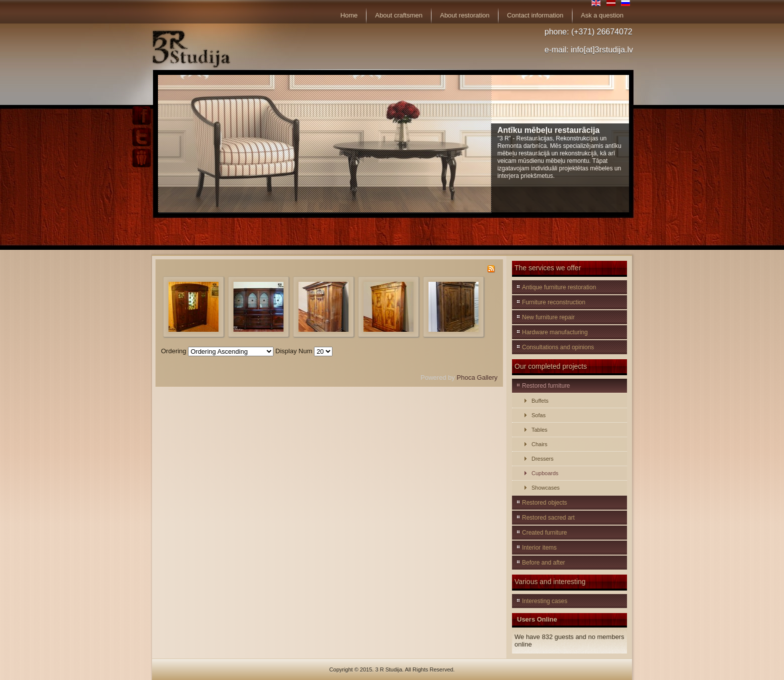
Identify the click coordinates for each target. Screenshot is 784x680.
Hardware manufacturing (555, 332)
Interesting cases (545, 601)
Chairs (539, 444)
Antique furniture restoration (559, 287)
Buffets (540, 401)
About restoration (465, 15)
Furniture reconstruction (554, 302)
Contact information (535, 15)
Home (349, 15)
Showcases (545, 488)
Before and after (543, 563)
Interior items (539, 548)
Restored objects (544, 503)
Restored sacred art (548, 518)
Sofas (538, 415)
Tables (539, 430)
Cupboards (545, 473)
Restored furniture (546, 386)
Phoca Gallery (477, 377)
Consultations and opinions (558, 347)
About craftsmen (399, 15)
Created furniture (544, 533)
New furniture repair (548, 317)
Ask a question (602, 15)
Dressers (542, 459)
